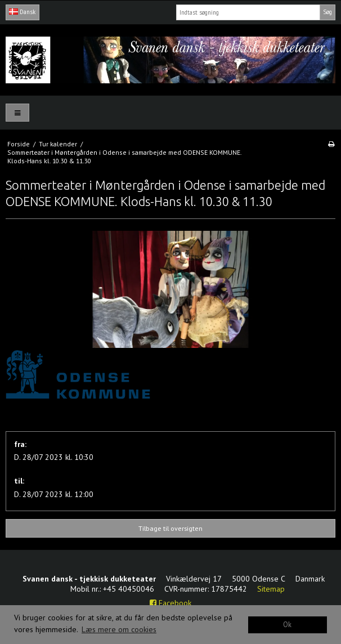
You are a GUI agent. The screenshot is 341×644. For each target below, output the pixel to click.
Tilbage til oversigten (170, 528)
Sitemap (271, 589)
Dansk (22, 12)
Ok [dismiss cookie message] (287, 624)
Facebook (170, 603)
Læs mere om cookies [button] (119, 629)
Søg (327, 12)
